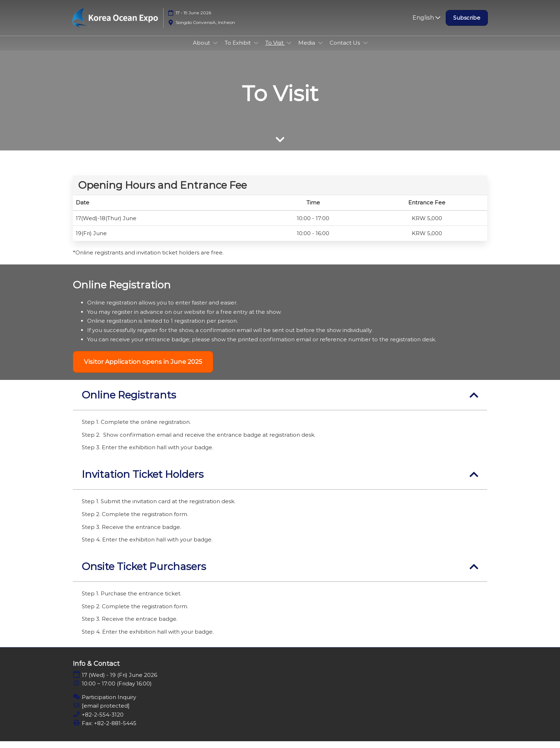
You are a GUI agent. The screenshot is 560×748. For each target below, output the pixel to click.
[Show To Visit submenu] (289, 50)
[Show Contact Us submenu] (365, 50)
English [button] (426, 24)
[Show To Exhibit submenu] (256, 50)
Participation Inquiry (109, 704)
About (202, 49)
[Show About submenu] (215, 50)
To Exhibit (238, 49)
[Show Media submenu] (320, 50)
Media (307, 49)
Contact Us (346, 49)
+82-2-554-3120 (103, 721)
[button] (467, 25)
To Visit (275, 49)
